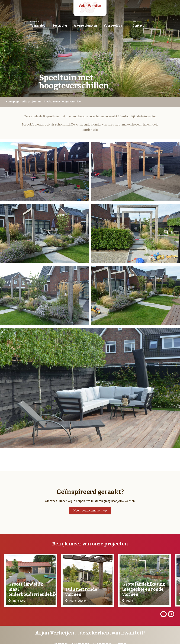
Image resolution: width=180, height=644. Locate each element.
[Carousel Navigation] (90, 614)
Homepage (13, 101)
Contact (138, 26)
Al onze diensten (86, 26)
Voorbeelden (113, 26)
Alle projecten (31, 101)
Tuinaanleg (38, 26)
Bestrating (60, 26)
